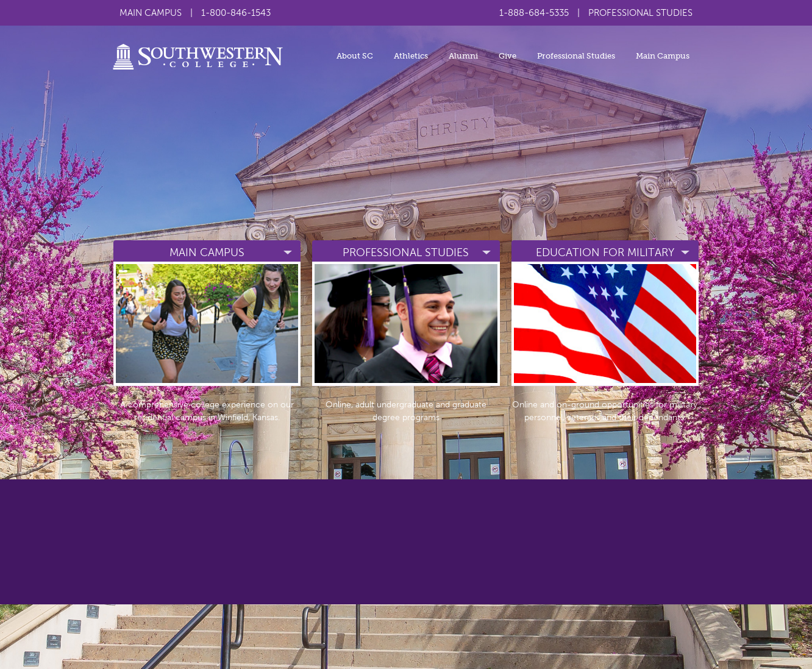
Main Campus (663, 56)
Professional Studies (576, 56)
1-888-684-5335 (534, 13)
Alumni (463, 56)
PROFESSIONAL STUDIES (640, 13)
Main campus (207, 252)
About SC (355, 56)
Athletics (411, 56)
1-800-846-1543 (236, 13)
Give (507, 56)
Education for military (605, 252)
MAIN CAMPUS (151, 13)
